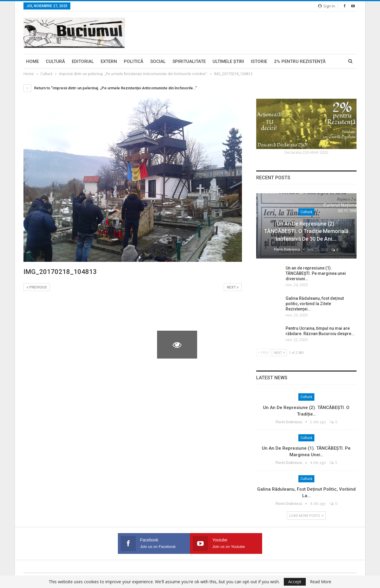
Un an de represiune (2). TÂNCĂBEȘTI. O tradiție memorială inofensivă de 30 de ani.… (306, 231)
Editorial (83, 61)
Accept (295, 582)
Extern (109, 61)
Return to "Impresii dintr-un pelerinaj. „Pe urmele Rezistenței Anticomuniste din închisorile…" (110, 88)
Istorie (259, 61)
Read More (321, 582)
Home (33, 61)
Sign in (327, 6)
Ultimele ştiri (228, 61)
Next (233, 287)
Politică (134, 61)
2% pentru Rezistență (300, 61)
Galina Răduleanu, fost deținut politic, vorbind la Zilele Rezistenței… (315, 304)
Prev (264, 352)
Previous (37, 287)
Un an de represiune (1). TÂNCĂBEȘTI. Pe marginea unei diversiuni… (316, 273)
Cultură (55, 61)
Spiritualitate (189, 61)
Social (158, 61)
